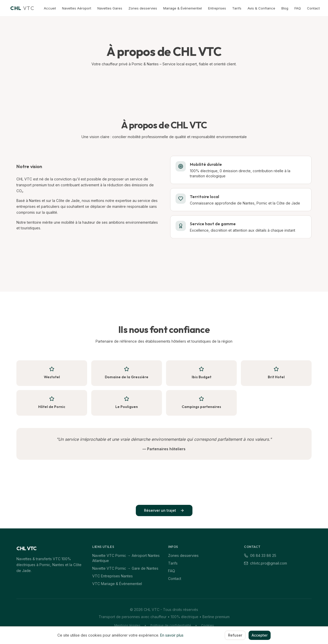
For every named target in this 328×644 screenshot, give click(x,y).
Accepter (260, 635)
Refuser (235, 635)
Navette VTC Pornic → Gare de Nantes (125, 568)
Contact (313, 8)
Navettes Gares (110, 8)
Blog (285, 8)
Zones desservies (143, 8)
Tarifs (237, 8)
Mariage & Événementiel (183, 8)
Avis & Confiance (261, 8)
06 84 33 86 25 (260, 555)
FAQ (298, 8)
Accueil (50, 8)
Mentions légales (127, 625)
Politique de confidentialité (171, 625)
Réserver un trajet (164, 510)
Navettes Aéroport (77, 8)
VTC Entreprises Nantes (112, 576)
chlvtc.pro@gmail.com (265, 563)
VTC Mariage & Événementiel (117, 584)
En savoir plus (172, 635)
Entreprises (217, 8)
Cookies (208, 625)
